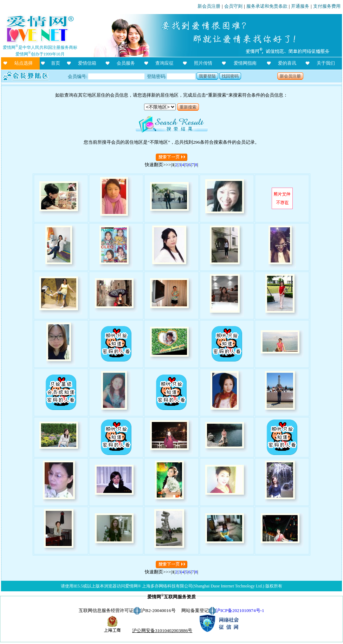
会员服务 (126, 63)
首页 (56, 63)
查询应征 (164, 63)
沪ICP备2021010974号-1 (240, 610)
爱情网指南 (245, 63)
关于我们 (326, 63)
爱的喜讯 (287, 63)
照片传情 (203, 63)
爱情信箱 (87, 63)
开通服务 (300, 6)
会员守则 (233, 6)
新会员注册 (209, 6)
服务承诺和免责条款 (267, 6)
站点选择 (24, 63)
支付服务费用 (327, 6)
